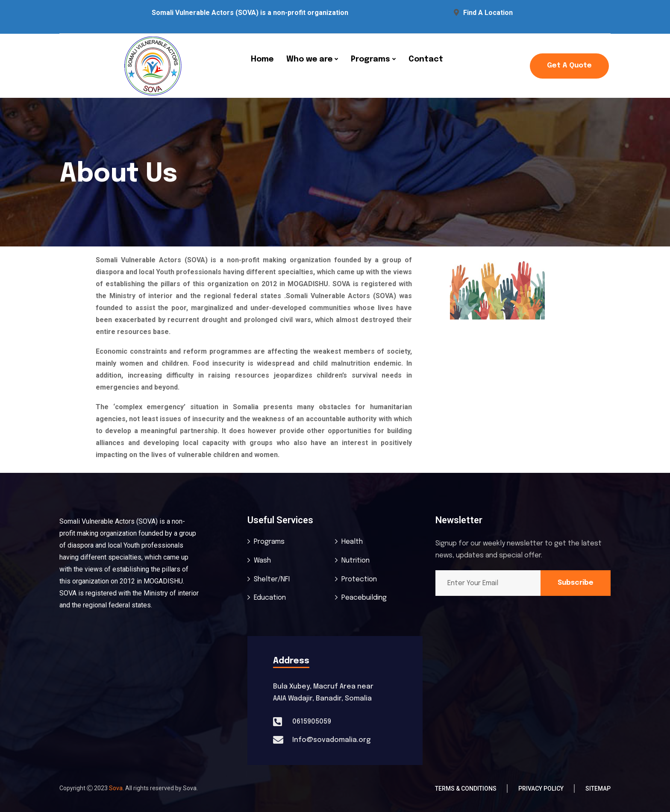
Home (262, 59)
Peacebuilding (364, 598)
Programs (370, 59)
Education (270, 598)
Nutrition (356, 561)
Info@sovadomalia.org (331, 740)
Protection (359, 579)
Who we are (309, 59)
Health (352, 542)
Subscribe (576, 583)
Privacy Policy (541, 789)
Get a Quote (569, 66)
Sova (116, 788)
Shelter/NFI (272, 579)
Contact (426, 59)
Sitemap (598, 789)
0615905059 (312, 722)
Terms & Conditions (466, 789)
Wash (262, 561)
